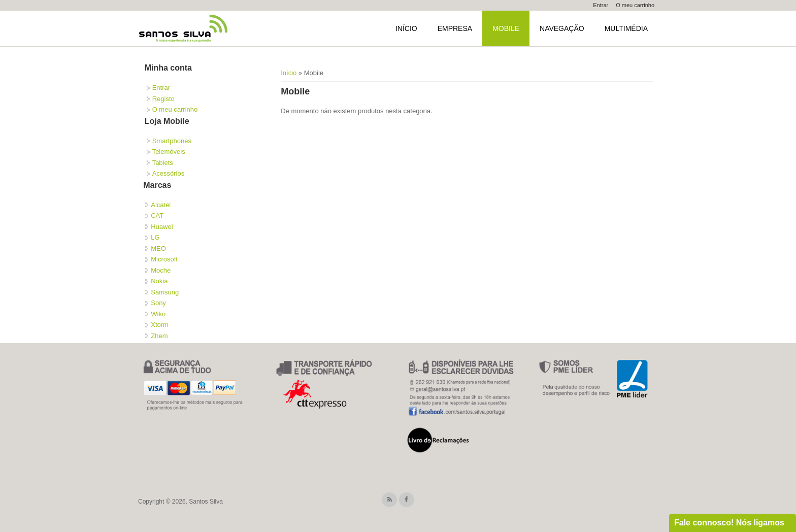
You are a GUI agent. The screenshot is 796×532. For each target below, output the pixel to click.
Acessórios (169, 173)
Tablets (163, 163)
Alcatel (161, 205)
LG (155, 237)
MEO (158, 248)
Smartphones (172, 141)
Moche (161, 270)
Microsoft (164, 259)
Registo (163, 99)
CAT (157, 215)
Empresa (455, 28)
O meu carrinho (635, 5)
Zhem (159, 336)
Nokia (159, 281)
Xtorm (160, 325)
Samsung (165, 292)
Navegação (562, 28)
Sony (158, 303)
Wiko (158, 314)
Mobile (506, 28)
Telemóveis (169, 152)
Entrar (601, 5)
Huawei (162, 227)
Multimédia (626, 28)
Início (406, 28)
